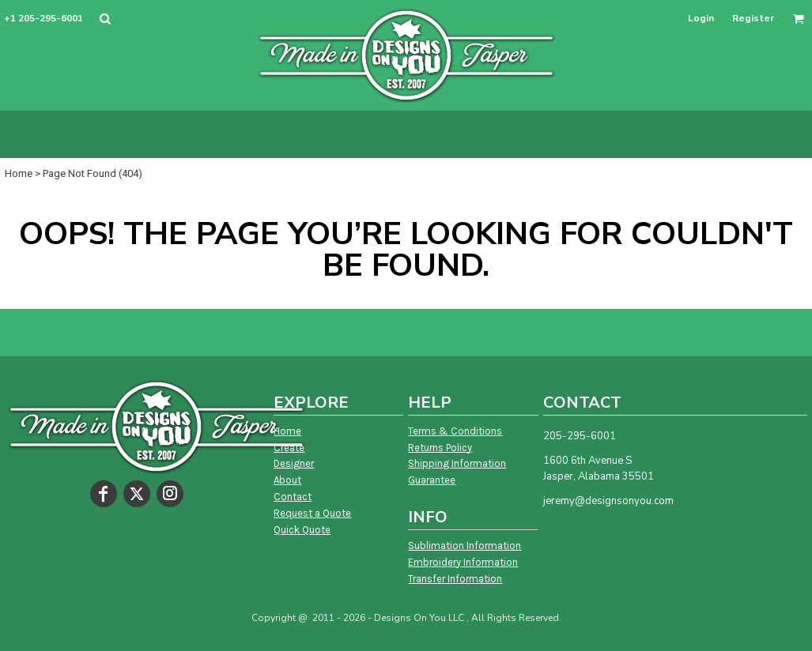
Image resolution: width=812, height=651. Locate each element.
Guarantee (432, 480)
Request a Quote (312, 513)
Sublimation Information (465, 546)
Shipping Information (457, 463)
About (287, 480)
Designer (294, 463)
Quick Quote (302, 530)
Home (19, 173)
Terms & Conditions (455, 431)
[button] (105, 19)
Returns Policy (440, 448)
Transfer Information (455, 579)
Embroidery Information (463, 562)
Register (753, 18)
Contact (293, 497)
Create (289, 448)
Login (701, 18)
